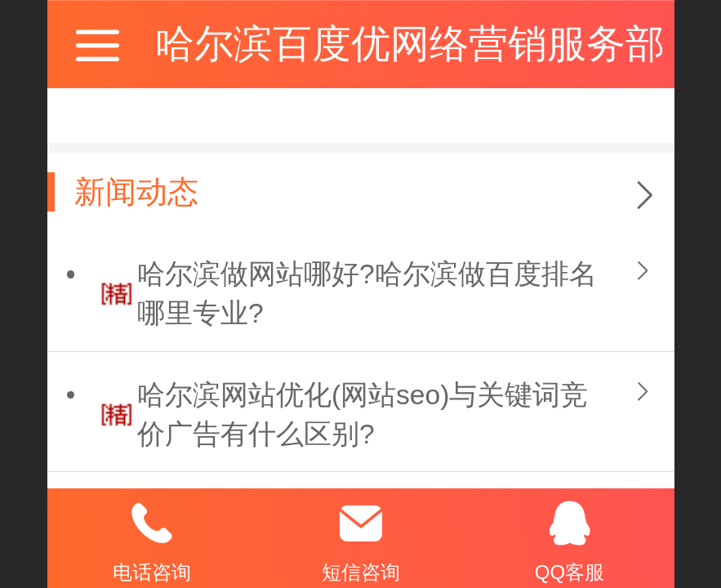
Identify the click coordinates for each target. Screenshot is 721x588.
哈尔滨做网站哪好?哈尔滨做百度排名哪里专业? (367, 294)
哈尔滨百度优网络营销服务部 (410, 44)
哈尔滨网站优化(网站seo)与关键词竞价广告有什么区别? (363, 414)
